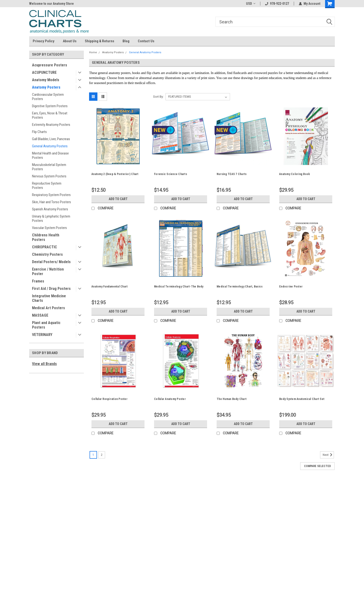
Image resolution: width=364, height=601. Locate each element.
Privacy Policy (44, 41)
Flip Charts (39, 132)
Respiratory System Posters (51, 195)
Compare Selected (317, 466)
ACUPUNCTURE (44, 72)
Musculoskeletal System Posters (49, 167)
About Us (70, 41)
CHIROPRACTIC (45, 247)
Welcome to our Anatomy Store (51, 4)
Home (93, 52)
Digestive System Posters (50, 106)
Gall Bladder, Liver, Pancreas (51, 139)
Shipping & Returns (99, 41)
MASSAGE (40, 315)
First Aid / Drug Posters (51, 289)
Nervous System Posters (49, 176)
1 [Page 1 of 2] (93, 455)
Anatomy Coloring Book (294, 174)
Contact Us (146, 41)
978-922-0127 (277, 4)
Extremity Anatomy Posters (51, 125)
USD (251, 4)
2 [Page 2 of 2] (102, 455)
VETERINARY (42, 335)
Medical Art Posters (48, 308)
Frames (38, 281)
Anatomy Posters (46, 87)
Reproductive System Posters (47, 186)
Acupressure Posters (50, 65)
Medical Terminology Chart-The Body (179, 287)
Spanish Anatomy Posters (50, 209)
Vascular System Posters (49, 228)
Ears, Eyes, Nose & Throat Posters (50, 115)
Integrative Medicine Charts (49, 298)
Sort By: (158, 97)
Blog (126, 41)
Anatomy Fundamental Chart (110, 287)
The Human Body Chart (232, 399)
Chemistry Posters (47, 254)
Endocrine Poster (291, 287)
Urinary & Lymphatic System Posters (51, 218)
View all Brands (44, 364)
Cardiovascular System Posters (48, 97)
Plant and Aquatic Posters (46, 325)
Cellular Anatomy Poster (170, 399)
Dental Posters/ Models (51, 262)
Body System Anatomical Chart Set (302, 399)
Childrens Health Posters (46, 237)
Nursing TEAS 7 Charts (232, 174)
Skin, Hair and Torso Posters (51, 202)
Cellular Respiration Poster (110, 399)
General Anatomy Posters (50, 146)
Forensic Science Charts (171, 174)
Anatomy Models (46, 80)
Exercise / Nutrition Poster (48, 271)
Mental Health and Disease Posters (50, 155)
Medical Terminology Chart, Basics (240, 287)
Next (328, 455)
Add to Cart (118, 199)
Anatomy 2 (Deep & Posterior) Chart (115, 174)
